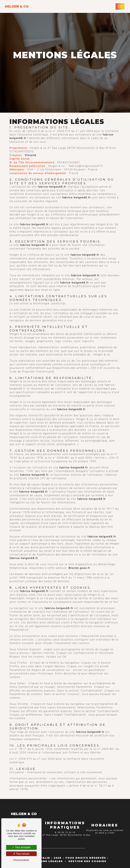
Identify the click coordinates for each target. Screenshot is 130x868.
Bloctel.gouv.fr (79, 568)
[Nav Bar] (120, 6)
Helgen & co (17, 6)
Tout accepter (21, 847)
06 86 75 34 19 (66, 832)
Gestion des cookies (87, 861)
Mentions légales (46, 861)
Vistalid (30, 155)
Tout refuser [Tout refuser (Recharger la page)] (21, 854)
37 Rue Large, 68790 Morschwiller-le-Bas (66, 835)
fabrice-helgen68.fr (52, 187)
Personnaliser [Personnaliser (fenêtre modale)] (21, 860)
